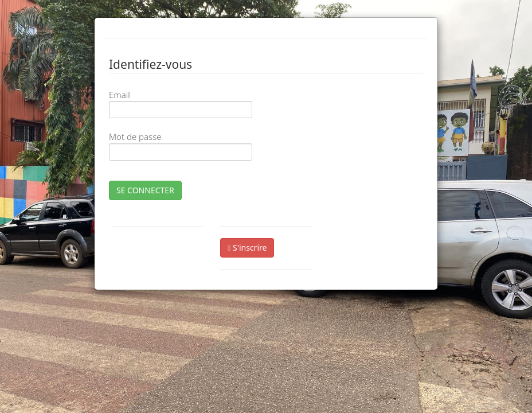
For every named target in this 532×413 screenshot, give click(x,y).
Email (120, 95)
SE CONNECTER (145, 190)
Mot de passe (135, 137)
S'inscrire (247, 248)
